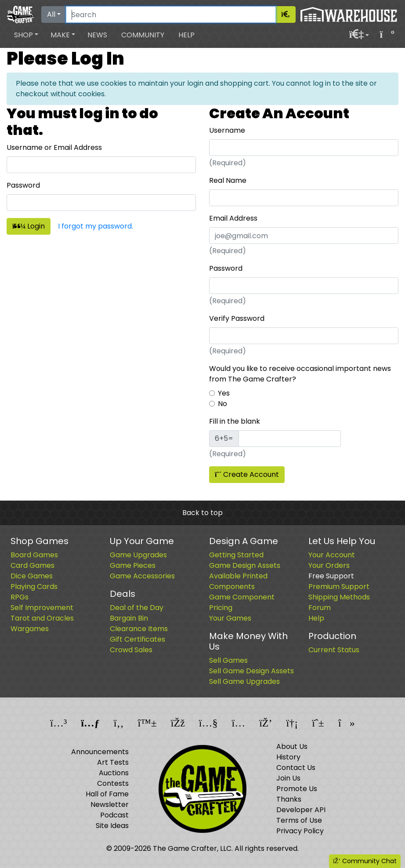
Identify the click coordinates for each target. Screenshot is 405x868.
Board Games (34, 555)
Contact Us (296, 768)
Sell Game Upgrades (244, 681)
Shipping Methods (339, 597)
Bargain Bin (129, 618)
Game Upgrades (138, 555)
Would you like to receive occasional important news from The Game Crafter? (300, 374)
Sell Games (228, 660)
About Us (292, 746)
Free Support (331, 576)
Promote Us (297, 789)
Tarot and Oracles (42, 618)
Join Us (288, 778)
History (288, 757)
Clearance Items (139, 629)
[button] (26, 35)
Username (227, 130)
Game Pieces (133, 565)
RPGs (20, 597)
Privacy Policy (300, 831)
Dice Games (32, 576)
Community (143, 35)
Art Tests (113, 762)
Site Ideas (112, 826)
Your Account (332, 555)
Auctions (114, 773)
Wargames (30, 629)
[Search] (171, 15)
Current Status (334, 650)
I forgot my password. (96, 226)
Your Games (230, 618)
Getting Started (236, 555)
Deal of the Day (137, 608)
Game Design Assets (245, 565)
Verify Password (237, 318)
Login (29, 226)
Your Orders (329, 565)
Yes (224, 393)
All (51, 14)
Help (186, 35)
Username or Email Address (54, 147)
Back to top (202, 513)
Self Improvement (42, 608)
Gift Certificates (137, 639)
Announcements (100, 752)
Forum (320, 608)
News (97, 35)
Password (23, 185)
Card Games (33, 565)
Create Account (247, 474)
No (222, 404)
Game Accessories (142, 576)
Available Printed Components (238, 581)
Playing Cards (34, 587)
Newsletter (110, 804)
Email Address (233, 218)
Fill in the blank (235, 421)
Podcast (114, 815)
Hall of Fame (107, 794)
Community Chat (365, 861)
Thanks (289, 799)
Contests (113, 783)
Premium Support (339, 587)
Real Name (228, 180)
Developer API (301, 810)
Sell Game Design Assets (251, 671)
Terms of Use (299, 820)
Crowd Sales (131, 650)
